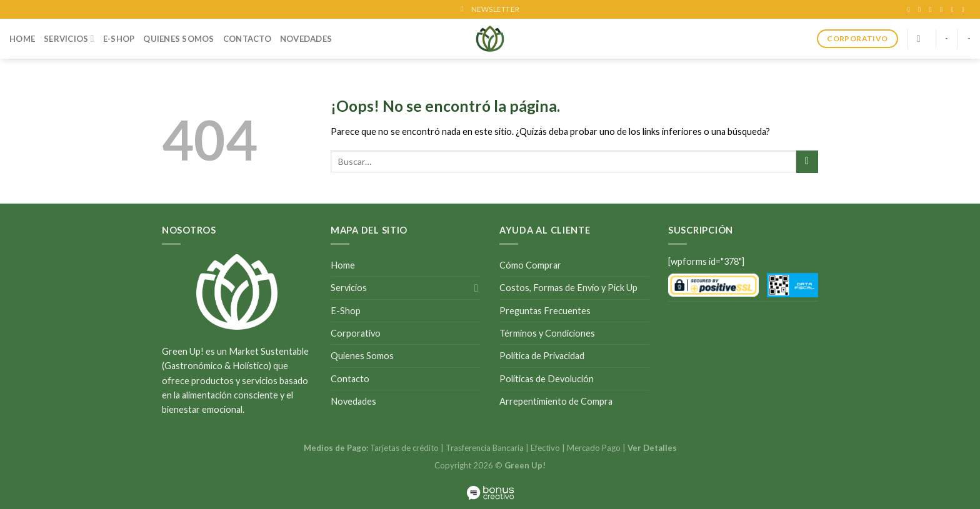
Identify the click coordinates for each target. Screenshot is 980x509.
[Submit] (807, 162)
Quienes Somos (178, 39)
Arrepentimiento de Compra (556, 401)
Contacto (247, 39)
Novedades (306, 39)
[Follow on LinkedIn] (965, 9)
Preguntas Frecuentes (545, 311)
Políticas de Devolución (547, 379)
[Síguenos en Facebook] (911, 9)
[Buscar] (922, 39)
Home (22, 39)
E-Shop (119, 39)
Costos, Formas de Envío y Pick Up (568, 288)
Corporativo (356, 333)
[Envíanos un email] (943, 9)
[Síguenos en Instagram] (922, 9)
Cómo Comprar (530, 265)
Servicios (69, 38)
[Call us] (954, 9)
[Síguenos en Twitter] (933, 9)
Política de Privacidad (542, 356)
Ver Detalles (652, 448)
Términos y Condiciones (547, 333)
